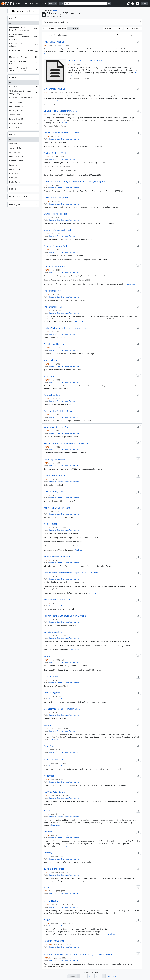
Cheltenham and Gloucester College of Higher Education (23, 92)
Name (12, 134)
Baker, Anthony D (23, 107)
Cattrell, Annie (23, 170)
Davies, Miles (23, 178)
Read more (48, 54)
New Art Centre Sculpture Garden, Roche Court (66, 443)
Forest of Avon (51, 677)
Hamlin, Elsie (23, 128)
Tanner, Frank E (23, 115)
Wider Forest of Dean (54, 760)
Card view (62, 28)
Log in (144, 3)
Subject (13, 189)
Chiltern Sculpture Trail (55, 153)
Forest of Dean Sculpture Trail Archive (23, 52)
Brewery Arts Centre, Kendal (57, 230)
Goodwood (49, 656)
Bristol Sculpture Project (55, 214)
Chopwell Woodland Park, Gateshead (61, 133)
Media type (15, 204)
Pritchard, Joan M (23, 120)
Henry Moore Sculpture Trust (58, 600)
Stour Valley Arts (52, 360)
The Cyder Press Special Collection (23, 63)
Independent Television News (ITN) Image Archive (23, 29)
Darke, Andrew (23, 174)
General (47, 725)
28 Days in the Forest (54, 869)
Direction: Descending (132, 28)
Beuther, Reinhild (23, 161)
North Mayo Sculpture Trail (57, 427)
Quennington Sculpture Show (58, 411)
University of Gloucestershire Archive (62, 111)
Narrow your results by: (23, 11)
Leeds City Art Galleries (55, 459)
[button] (128, 4)
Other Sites (49, 746)
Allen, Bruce (23, 144)
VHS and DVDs (51, 901)
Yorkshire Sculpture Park (56, 246)
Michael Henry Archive (23, 58)
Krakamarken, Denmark (55, 476)
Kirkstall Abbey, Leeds (54, 492)
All (10, 23)
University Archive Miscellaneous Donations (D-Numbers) (23, 37)
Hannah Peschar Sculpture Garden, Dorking (65, 616)
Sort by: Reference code (112, 28)
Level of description (19, 197)
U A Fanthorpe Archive (54, 89)
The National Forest (53, 307)
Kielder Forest (50, 524)
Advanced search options (56, 22)
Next (114, 976)
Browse (52, 3)
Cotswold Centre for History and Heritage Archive (23, 69)
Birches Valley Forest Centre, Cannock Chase (65, 328)
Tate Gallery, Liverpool (54, 344)
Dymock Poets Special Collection (23, 45)
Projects (48, 887)
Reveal (47, 811)
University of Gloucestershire (23, 98)
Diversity (48, 853)
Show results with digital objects (127, 35)
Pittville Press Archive (54, 42)
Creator (13, 77)
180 (108, 976)
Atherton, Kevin (23, 153)
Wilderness (49, 776)
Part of (12, 18)
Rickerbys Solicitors (23, 111)
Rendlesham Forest (53, 395)
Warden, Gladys (23, 102)
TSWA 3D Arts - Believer (55, 792)
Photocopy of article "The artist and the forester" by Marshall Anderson (78, 954)
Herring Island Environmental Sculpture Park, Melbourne (71, 573)
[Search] (86, 3)
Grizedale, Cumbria (53, 632)
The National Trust (52, 291)
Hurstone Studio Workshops (57, 557)
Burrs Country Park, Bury (56, 198)
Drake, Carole (23, 182)
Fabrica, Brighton (52, 693)
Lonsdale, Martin (23, 124)
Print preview (49, 28)
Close (55, 10)
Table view (73, 28)
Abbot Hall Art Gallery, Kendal (58, 508)
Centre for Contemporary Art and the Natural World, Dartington (74, 182)
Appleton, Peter (23, 148)
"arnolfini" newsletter (54, 941)
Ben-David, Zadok (23, 157)
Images (47, 920)
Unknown (23, 87)
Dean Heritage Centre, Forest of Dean (62, 709)
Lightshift (48, 832)
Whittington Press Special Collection (85, 61)
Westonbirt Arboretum (55, 266)
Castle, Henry (23, 165)
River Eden (49, 376)
